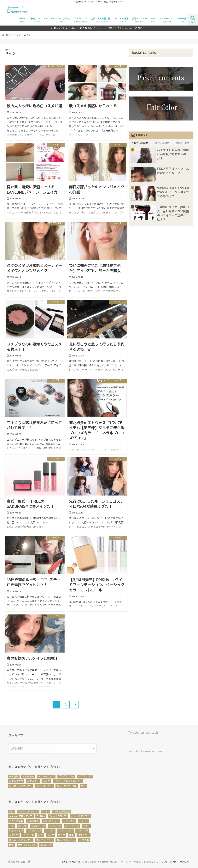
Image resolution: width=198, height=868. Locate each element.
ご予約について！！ (38, 20)
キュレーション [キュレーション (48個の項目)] (46, 777)
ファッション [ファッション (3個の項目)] (34, 831)
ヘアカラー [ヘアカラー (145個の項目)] (82, 831)
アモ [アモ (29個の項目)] (11, 826)
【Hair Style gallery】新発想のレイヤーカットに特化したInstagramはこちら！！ (100, 28)
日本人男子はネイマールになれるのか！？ (173, 171)
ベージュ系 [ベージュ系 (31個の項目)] (28, 835)
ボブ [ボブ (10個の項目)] (40, 835)
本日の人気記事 (140, 143)
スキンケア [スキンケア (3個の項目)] (55, 826)
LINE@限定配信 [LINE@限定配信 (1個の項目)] (62, 812)
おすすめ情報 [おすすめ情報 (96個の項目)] (16, 821)
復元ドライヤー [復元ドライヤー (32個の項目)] (44, 840)
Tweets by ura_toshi (143, 733)
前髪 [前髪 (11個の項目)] (71, 835)
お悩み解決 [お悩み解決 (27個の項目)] (28, 777)
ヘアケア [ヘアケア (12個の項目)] (14, 835)
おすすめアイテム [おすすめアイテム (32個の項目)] (80, 816)
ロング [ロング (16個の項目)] (61, 835)
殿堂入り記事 (183, 143)
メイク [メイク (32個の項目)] (46, 781)
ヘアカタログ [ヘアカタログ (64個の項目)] (16, 781)
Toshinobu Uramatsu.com (143, 751)
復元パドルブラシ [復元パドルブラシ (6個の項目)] (66, 840)
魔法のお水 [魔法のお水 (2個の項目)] (46, 845)
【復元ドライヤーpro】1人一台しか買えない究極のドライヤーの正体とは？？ (173, 213)
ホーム (22, 20)
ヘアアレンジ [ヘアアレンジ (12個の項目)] (85, 777)
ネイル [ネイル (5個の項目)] (86, 826)
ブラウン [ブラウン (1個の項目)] (50, 831)
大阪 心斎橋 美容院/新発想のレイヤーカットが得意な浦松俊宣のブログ (123, 862)
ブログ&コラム (81, 20)
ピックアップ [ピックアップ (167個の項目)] (16, 831)
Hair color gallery (60, 20)
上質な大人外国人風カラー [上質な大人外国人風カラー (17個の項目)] (68, 781)
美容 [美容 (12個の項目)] (83, 786)
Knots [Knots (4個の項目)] (46, 812)
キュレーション (167, 20)
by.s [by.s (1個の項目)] (11, 812)
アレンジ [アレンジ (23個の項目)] (22, 826)
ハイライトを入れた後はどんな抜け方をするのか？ (173, 154)
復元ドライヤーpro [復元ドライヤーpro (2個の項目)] (67, 786)
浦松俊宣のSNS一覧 (19, 862)
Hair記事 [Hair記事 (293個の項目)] (14, 777)
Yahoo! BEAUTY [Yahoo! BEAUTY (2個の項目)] (58, 816)
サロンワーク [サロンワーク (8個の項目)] (38, 826)
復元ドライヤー (139, 20)
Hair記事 (124, 20)
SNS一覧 (182, 20)
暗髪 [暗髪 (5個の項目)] (11, 845)
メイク (153, 20)
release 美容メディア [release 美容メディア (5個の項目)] (21, 816)
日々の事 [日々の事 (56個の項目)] (84, 840)
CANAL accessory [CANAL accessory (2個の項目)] (28, 812)
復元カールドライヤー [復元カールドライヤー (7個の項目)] (21, 786)
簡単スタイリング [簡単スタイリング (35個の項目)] (27, 845)
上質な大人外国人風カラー (104, 20)
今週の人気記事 (161, 143)
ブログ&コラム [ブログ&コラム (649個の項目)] (66, 777)
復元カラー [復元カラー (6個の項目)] (84, 835)
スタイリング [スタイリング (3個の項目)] (72, 826)
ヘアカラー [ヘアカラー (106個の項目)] (33, 781)
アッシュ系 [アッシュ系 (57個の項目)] (69, 821)
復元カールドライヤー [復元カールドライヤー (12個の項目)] (21, 840)
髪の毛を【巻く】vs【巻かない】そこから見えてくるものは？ (173, 192)
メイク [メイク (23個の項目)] (50, 835)
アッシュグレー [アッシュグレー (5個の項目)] (51, 821)
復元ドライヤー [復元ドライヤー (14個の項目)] (44, 786)
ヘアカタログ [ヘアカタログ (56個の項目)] (66, 831)
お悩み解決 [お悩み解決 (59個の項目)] (33, 821)
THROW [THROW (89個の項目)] (41, 816)
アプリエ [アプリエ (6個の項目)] (84, 821)
